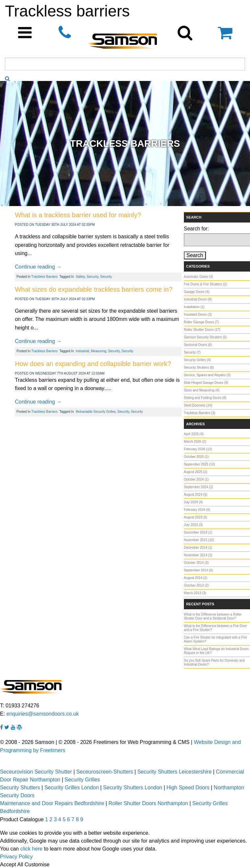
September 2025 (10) (200, 464)
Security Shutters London (133, 788)
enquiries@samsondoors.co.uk (43, 714)
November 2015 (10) (199, 540)
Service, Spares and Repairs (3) (207, 375)
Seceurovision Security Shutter (36, 772)
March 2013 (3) (195, 593)
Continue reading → (38, 267)
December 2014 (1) (198, 548)
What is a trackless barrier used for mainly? (78, 215)
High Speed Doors (188, 788)
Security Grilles (82, 780)
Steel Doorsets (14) (198, 405)
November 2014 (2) (198, 555)
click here (32, 849)
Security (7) (192, 352)
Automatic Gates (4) (199, 277)
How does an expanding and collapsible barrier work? (93, 364)
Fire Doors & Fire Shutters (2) (205, 284)
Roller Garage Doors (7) (201, 322)
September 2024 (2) (199, 487)
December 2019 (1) (198, 532)
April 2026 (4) (194, 434)
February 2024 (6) (197, 510)
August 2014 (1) (196, 578)
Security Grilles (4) (197, 360)
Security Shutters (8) (199, 368)
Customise (37, 865)
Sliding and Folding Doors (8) (205, 398)
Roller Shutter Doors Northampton (148, 803)
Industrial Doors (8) (198, 299)
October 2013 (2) (196, 585)
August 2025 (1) (196, 472)
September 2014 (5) (199, 570)
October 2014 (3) (196, 563)
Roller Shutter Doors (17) (202, 330)
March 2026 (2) (195, 442)
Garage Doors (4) (197, 292)
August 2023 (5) (196, 517)
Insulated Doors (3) (198, 315)
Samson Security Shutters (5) (205, 337)
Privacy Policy (16, 857)
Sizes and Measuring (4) (202, 390)
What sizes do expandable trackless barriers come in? (94, 289)
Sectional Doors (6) (198, 345)
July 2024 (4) (193, 502)
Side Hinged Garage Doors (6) (206, 383)
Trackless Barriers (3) (200, 413)
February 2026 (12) (198, 449)
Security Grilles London (72, 788)
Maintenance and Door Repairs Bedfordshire (52, 803)
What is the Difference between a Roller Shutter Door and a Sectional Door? (213, 616)
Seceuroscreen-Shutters (105, 772)
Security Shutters (20, 788)
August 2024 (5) (196, 495)
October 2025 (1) (196, 457)
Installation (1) (194, 307)
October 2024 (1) (196, 479)
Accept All (12, 865)
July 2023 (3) (193, 525)
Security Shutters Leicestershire (174, 772)
